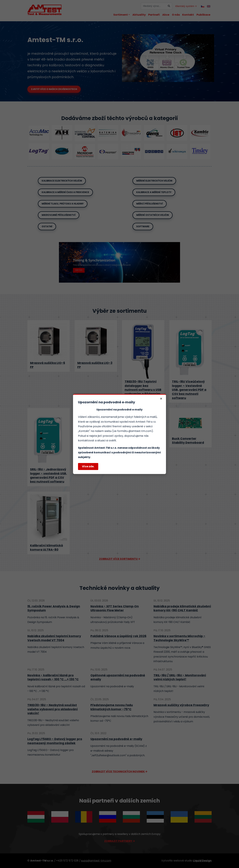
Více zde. (88, 466)
